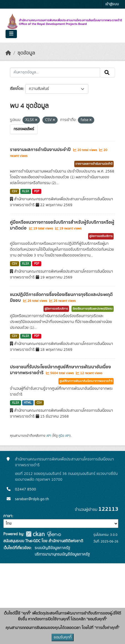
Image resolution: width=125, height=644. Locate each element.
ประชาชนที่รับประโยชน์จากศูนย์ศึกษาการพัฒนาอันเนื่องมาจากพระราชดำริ (60, 370)
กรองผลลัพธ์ (24, 129)
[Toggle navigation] (11, 34)
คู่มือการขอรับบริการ (101, 236)
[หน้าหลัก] (8, 53)
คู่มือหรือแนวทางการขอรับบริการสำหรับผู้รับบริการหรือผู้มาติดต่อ (62, 225)
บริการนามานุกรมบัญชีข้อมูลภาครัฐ (62, 554)
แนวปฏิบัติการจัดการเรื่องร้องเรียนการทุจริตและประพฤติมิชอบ (61, 298)
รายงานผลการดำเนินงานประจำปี (41, 150)
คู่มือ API (64, 436)
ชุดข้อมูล (26, 53)
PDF (37, 191)
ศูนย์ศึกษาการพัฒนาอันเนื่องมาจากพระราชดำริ (86, 381)
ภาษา (8, 516)
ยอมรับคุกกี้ (63, 637)
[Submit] (107, 73)
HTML (28, 403)
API (49, 436)
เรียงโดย (16, 89)
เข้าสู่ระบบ (112, 4)
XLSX (25, 191)
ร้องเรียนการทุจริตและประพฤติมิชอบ (93, 309)
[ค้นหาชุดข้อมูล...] (55, 73)
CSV (15, 191)
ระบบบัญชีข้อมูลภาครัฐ (52, 548)
